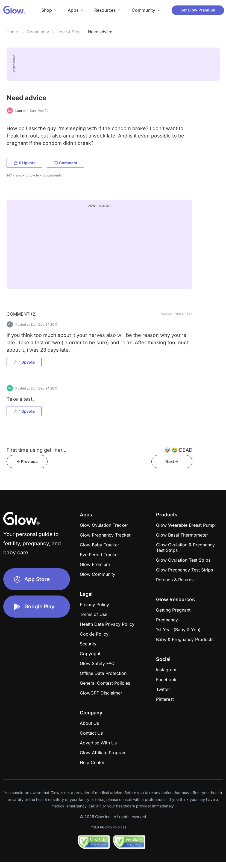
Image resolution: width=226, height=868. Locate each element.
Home (12, 32)
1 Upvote (24, 362)
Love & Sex (68, 32)
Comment (65, 163)
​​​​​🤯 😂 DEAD (178, 450)
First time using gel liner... (36, 450)
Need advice (100, 32)
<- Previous (27, 461)
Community (38, 32)
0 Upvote (24, 163)
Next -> (172, 461)
